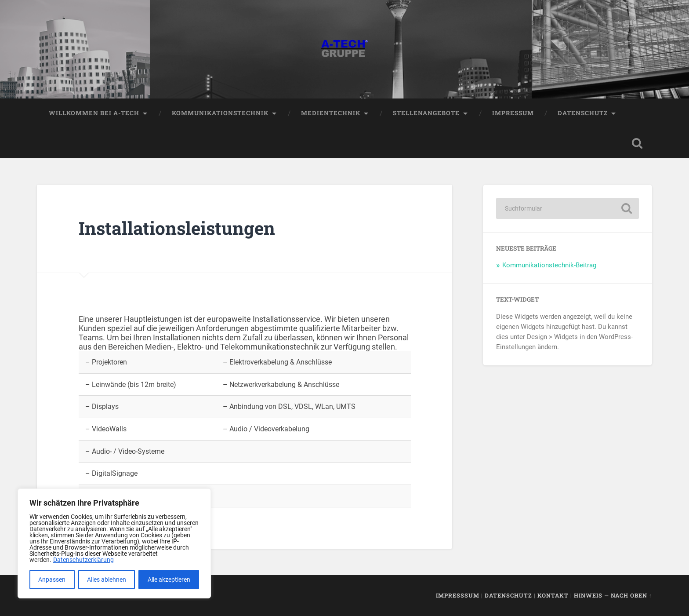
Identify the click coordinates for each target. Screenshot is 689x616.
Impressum (513, 113)
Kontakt (553, 595)
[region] (114, 543)
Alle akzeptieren (169, 580)
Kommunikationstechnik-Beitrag (549, 265)
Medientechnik (331, 113)
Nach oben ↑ (631, 595)
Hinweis (588, 595)
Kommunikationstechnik (220, 113)
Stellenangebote (426, 113)
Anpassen (52, 580)
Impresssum (458, 595)
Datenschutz (583, 113)
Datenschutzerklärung (83, 560)
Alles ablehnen (107, 580)
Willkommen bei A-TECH (94, 113)
